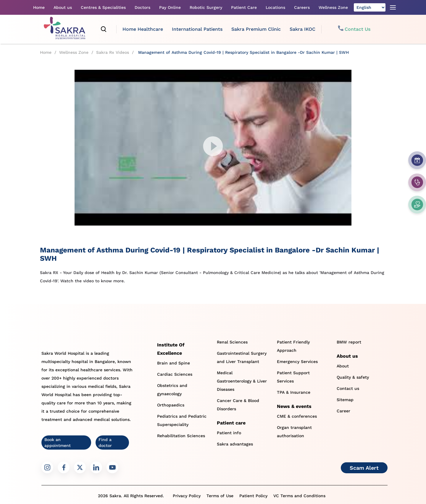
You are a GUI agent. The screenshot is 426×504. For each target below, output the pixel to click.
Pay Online (170, 7)
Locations (275, 7)
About (343, 366)
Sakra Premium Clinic (256, 29)
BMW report (349, 342)
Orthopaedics (171, 405)
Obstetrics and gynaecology (172, 390)
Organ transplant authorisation (294, 432)
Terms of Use (220, 496)
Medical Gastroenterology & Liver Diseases (242, 381)
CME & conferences (297, 416)
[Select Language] (370, 7)
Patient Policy (253, 496)
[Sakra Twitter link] (80, 467)
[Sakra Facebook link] (64, 467)
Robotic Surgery (206, 7)
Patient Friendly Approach (293, 346)
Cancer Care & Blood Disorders (238, 405)
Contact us (348, 388)
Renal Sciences (232, 342)
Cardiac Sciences (175, 374)
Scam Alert (364, 468)
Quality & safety (353, 377)
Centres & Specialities (103, 7)
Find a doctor (105, 443)
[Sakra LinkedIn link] (96, 467)
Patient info (229, 433)
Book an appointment (58, 443)
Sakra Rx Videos (113, 52)
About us (63, 7)
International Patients (197, 29)
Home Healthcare (143, 29)
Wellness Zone (333, 7)
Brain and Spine (174, 363)
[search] (104, 29)
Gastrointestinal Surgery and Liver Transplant (242, 357)
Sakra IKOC (302, 29)
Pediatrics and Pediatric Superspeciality (182, 420)
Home (39, 7)
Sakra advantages (235, 444)
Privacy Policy (187, 496)
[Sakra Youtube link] (112, 467)
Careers (302, 7)
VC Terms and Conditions (299, 496)
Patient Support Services (293, 377)
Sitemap (345, 400)
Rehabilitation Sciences (181, 436)
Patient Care (244, 7)
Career (343, 411)
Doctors (142, 7)
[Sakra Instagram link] (47, 467)
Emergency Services (297, 362)
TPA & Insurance (294, 392)
